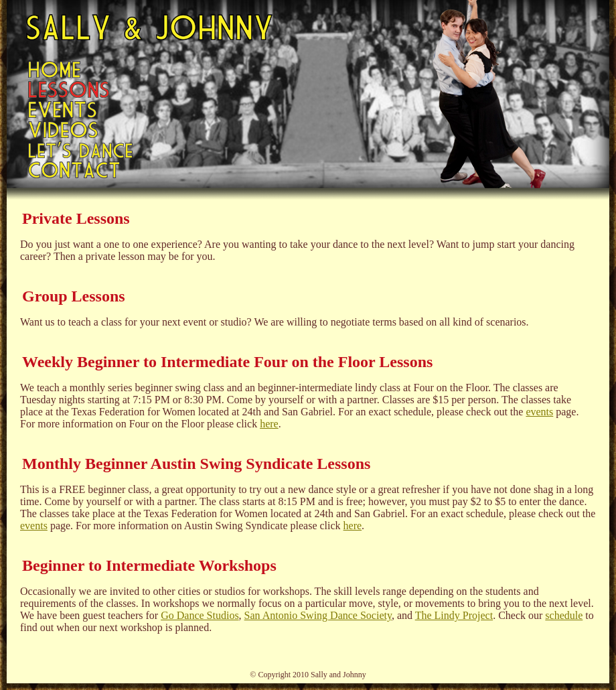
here (269, 424)
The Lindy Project (454, 615)
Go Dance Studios (200, 615)
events (539, 412)
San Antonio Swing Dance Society (318, 615)
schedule (564, 615)
